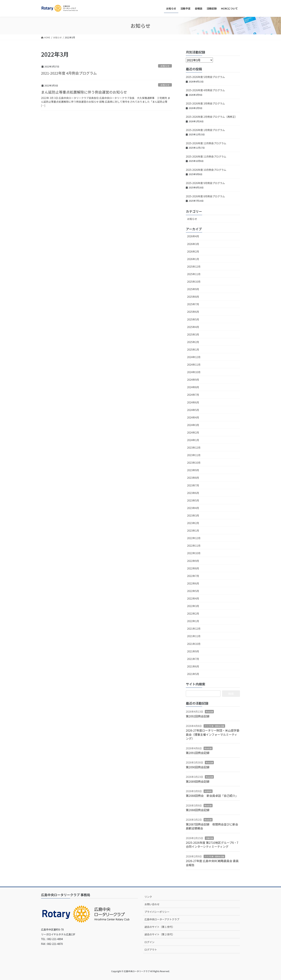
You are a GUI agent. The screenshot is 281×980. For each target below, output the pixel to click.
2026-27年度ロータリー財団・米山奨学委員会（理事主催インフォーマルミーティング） (213, 734)
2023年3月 (193, 515)
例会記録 (209, 712)
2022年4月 (193, 598)
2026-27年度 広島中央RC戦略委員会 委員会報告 (212, 863)
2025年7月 (193, 304)
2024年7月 (193, 395)
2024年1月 (193, 440)
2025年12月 (194, 267)
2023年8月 (193, 478)
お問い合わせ (152, 904)
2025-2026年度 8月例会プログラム (205, 196)
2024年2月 (193, 432)
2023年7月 (193, 485)
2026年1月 (193, 259)
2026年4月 (193, 236)
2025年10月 (194, 282)
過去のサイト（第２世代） (159, 934)
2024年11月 (194, 365)
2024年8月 (193, 387)
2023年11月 (194, 455)
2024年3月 (193, 425)
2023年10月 (194, 463)
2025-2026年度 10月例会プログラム (206, 170)
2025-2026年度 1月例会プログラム (205, 130)
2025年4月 (193, 327)
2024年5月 (193, 410)
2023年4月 (193, 508)
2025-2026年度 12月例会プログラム (206, 143)
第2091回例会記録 (198, 753)
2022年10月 (194, 553)
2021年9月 (193, 651)
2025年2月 (193, 342)
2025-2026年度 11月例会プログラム (206, 156)
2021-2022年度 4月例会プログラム (69, 73)
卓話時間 (208, 791)
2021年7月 (193, 659)
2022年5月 (193, 591)
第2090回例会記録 (198, 767)
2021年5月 (193, 674)
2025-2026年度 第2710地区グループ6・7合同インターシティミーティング (212, 845)
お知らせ (165, 66)
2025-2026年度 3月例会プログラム (205, 103)
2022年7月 (193, 576)
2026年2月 (193, 251)
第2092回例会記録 (198, 716)
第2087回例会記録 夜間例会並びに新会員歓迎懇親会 (212, 826)
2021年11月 (194, 636)
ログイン (149, 942)
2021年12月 (194, 629)
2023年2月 (193, 523)
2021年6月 (193, 666)
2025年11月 (194, 274)
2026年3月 (193, 244)
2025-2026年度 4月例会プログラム (205, 90)
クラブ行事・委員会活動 (214, 726)
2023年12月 (194, 448)
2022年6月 (193, 583)
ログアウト (151, 950)
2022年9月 (193, 561)
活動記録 (209, 838)
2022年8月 (193, 568)
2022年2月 (193, 613)
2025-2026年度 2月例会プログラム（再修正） (212, 117)
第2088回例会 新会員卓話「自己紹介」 (212, 796)
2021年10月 (194, 644)
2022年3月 (193, 606)
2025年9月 (193, 289)
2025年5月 (193, 319)
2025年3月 (193, 334)
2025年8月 (193, 297)
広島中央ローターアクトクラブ (162, 919)
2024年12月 (194, 357)
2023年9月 (193, 470)
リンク (148, 897)
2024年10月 (194, 372)
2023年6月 (193, 493)
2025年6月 (193, 312)
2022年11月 (194, 546)
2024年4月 (193, 417)
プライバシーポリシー (157, 912)
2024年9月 (193, 380)
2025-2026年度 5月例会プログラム (205, 77)
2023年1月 (193, 531)
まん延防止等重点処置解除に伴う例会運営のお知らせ (84, 92)
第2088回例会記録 (198, 810)
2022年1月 (193, 621)
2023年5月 (193, 500)
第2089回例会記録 (198, 781)
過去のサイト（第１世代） (159, 927)
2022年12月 (194, 538)
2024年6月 (193, 402)
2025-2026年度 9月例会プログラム (205, 183)
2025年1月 (193, 349)
